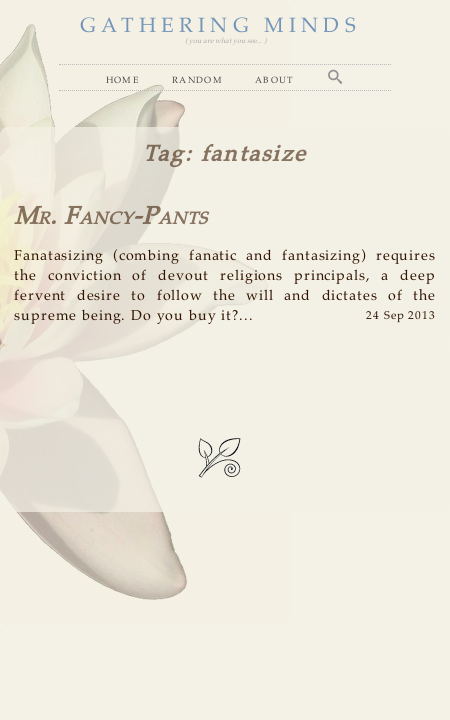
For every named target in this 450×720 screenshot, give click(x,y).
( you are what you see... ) (225, 41)
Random (197, 79)
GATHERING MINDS (220, 26)
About (275, 79)
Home (123, 79)
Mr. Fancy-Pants (111, 217)
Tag (164, 155)
